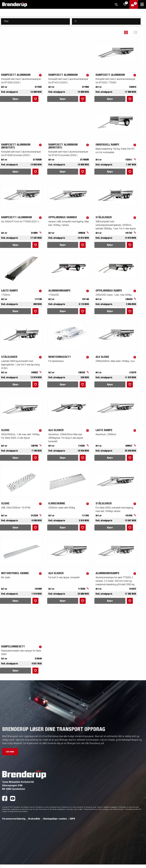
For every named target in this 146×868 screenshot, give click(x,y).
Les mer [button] (10, 752)
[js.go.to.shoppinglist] (125, 4)
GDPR (72, 819)
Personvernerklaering (14, 819)
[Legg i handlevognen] (35, 99)
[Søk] (116, 4)
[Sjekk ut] (134, 4)
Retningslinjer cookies (55, 819)
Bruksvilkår (35, 819)
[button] (128, 32)
